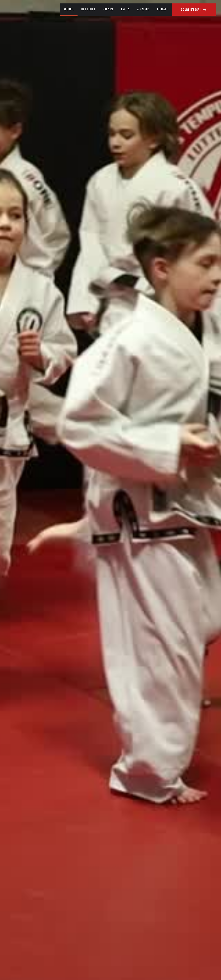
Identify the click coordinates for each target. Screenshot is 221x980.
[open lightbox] (110, 516)
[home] (27, 10)
